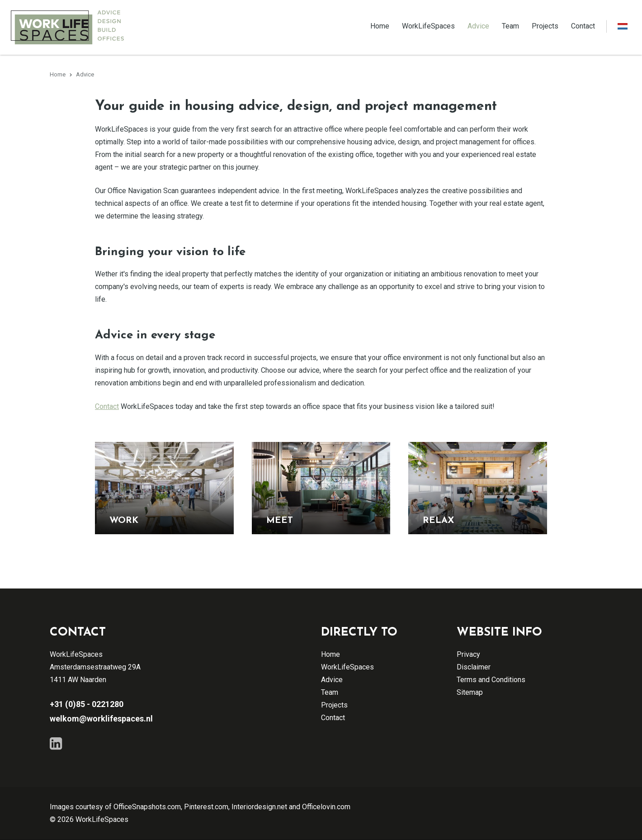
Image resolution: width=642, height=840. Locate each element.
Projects (545, 26)
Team (510, 26)
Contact (583, 26)
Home (380, 26)
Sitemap (470, 693)
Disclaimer (474, 667)
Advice (478, 26)
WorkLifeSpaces (428, 26)
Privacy (468, 655)
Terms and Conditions (491, 680)
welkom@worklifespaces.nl (101, 719)
